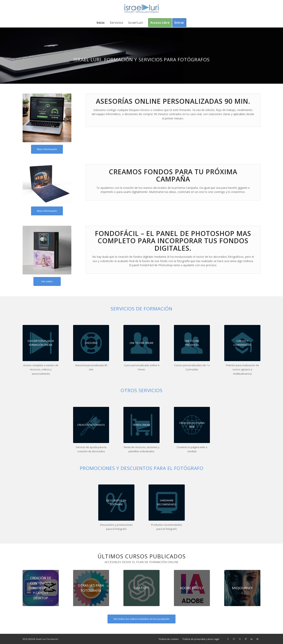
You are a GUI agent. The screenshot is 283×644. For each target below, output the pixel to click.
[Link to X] (240, 639)
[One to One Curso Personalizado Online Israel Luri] (141, 343)
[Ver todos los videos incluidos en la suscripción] (141, 619)
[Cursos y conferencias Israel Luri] (242, 343)
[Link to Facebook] (228, 639)
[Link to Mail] (257, 639)
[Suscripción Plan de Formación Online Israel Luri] (41, 343)
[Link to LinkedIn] (252, 639)
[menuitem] (101, 23)
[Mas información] (47, 149)
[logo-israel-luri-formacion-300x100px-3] (141, 9)
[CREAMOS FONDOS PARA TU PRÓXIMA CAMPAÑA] (91, 425)
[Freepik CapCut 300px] (41, 588)
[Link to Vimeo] (246, 639)
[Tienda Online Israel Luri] (141, 425)
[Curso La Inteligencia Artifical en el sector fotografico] (242, 588)
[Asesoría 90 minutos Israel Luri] (91, 343)
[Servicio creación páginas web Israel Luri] (192, 425)
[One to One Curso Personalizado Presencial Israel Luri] (192, 343)
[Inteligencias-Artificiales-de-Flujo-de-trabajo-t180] (91, 588)
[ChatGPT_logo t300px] (141, 588)
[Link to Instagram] (234, 639)
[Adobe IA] (192, 588)
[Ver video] (47, 281)
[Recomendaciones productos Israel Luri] (116, 503)
